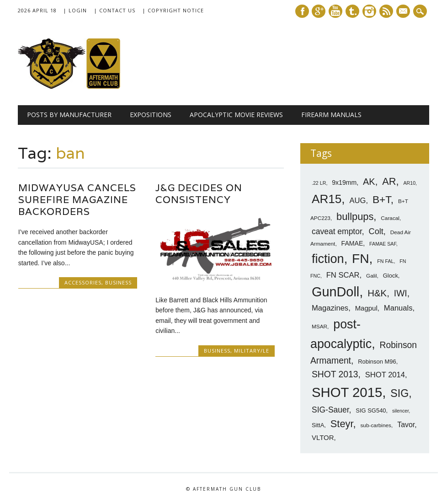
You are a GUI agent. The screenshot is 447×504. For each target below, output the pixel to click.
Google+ (319, 11)
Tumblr (352, 11)
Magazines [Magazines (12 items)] (330, 308)
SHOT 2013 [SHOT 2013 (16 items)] (335, 374)
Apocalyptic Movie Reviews (236, 115)
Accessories (83, 282)
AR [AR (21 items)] (389, 181)
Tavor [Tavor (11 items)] (406, 425)
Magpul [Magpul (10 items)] (366, 308)
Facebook (302, 11)
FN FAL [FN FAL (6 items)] (385, 261)
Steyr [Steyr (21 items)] (342, 424)
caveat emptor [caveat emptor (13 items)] (337, 231)
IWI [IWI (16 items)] (401, 293)
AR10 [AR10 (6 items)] (409, 183)
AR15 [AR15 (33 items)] (327, 199)
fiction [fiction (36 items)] (328, 259)
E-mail (404, 12)
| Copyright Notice (173, 10)
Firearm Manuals (331, 115)
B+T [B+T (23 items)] (382, 199)
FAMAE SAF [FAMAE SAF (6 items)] (383, 244)
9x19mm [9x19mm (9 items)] (344, 182)
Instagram (369, 11)
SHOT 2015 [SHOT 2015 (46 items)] (347, 392)
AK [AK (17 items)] (369, 182)
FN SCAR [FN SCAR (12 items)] (343, 275)
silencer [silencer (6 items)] (400, 411)
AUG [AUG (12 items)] (357, 201)
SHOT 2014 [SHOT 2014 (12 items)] (385, 375)
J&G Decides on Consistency (199, 194)
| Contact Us (114, 10)
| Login (75, 10)
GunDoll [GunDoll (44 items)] (335, 292)
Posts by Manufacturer (69, 115)
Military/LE (252, 351)
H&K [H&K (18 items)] (377, 293)
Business (118, 282)
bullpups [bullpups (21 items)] (355, 217)
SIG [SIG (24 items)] (399, 393)
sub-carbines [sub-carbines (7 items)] (376, 425)
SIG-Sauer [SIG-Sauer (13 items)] (330, 410)
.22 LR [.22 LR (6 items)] (319, 183)
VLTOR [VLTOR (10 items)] (323, 437)
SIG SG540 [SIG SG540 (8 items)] (371, 410)
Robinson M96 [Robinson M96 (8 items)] (377, 362)
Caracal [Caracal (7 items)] (390, 218)
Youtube (335, 11)
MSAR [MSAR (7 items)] (319, 327)
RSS (386, 11)
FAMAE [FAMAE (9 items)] (352, 243)
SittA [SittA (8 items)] (318, 425)
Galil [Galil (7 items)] (372, 276)
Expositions (151, 115)
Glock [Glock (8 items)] (391, 276)
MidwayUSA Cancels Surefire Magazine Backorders (77, 200)
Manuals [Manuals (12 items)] (398, 308)
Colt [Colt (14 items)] (376, 231)
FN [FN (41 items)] (361, 258)
